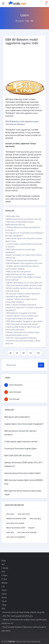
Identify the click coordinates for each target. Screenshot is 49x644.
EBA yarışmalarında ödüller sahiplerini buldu (24, 285)
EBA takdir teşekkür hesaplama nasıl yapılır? (24, 321)
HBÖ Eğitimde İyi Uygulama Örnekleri (21, 313)
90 (24, 353)
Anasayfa (20, 21)
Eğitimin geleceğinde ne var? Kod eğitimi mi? (25, 283)
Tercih (4, 601)
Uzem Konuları (13, 392)
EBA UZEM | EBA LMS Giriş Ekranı (18, 456)
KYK (3, 572)
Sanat (4, 594)
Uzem (4, 590)
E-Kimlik (5, 568)
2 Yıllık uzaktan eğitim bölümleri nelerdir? (21, 442)
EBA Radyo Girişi (13, 216)
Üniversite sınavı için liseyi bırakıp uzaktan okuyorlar (23, 612)
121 (31, 353)
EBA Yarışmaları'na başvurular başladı (22, 324)
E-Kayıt (4, 575)
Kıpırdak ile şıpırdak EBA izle (18, 296)
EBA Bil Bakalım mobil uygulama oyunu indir (24, 263)
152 (38, 353)
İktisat (4, 598)
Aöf (3, 564)
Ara (41, 365)
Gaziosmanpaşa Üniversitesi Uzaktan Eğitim (22, 473)
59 (17, 353)
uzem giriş (10, 532)
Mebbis (5, 583)
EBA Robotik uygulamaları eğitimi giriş (22, 261)
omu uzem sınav (24, 514)
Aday (4, 561)
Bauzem (32, 528)
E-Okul (4, 579)
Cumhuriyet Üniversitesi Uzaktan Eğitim (21, 449)
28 (10, 353)
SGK (3, 609)
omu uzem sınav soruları (15, 523)
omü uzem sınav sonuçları (27, 532)
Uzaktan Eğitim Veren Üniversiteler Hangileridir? (24, 424)
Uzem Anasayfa (13, 385)
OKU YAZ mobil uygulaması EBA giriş (21, 338)
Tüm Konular (12, 399)
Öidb (27, 21)
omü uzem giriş (35, 519)
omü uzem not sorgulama (16, 537)
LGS (3, 586)
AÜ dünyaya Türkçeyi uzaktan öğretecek (23, 294)
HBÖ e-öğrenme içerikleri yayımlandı (21, 305)
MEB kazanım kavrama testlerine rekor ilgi (24, 219)
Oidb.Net (12, 641)
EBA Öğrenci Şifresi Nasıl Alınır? (17, 417)
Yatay (4, 605)
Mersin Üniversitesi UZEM (16, 528)
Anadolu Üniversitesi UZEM (16, 519)
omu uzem (10, 514)
